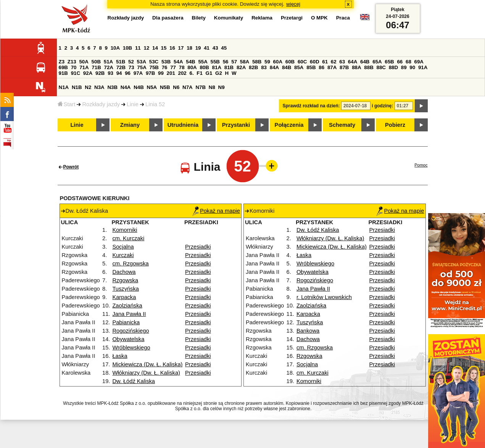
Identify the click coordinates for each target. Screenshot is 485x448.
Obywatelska (128, 339)
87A (332, 67)
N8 (212, 87)
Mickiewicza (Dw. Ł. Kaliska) (147, 364)
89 (404, 67)
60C (302, 62)
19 (198, 48)
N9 (222, 87)
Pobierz (395, 125)
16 (172, 48)
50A (84, 62)
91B (63, 73)
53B (166, 62)
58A (245, 62)
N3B (112, 87)
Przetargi (292, 18)
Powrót (71, 167)
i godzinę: (382, 106)
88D (393, 67)
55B (215, 62)
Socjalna (123, 247)
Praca (343, 18)
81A (217, 67)
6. (191, 73)
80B (204, 67)
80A (192, 67)
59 (267, 62)
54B (190, 62)
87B (344, 67)
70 (74, 67)
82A (241, 67)
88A (356, 67)
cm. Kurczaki (128, 238)
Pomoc (421, 165)
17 (181, 48)
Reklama (262, 18)
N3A (99, 87)
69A (419, 62)
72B (121, 67)
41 (207, 48)
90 (412, 67)
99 (161, 73)
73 (131, 67)
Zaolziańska (127, 306)
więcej (293, 4)
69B (63, 67)
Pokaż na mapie (216, 211)
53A (142, 62)
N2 (88, 87)
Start (67, 104)
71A (84, 67)
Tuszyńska (126, 289)
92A (88, 73)
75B (154, 67)
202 (182, 73)
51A (108, 62)
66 (400, 62)
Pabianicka (126, 322)
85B (311, 67)
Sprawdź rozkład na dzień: (311, 106)
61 (325, 62)
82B (253, 67)
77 (173, 67)
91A (423, 67)
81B (229, 67)
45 (224, 48)
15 (164, 48)
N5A (152, 87)
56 (226, 62)
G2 (219, 73)
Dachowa (124, 272)
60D (314, 62)
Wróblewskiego (131, 348)
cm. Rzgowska (130, 264)
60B (290, 62)
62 (334, 62)
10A (115, 48)
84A (274, 67)
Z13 (72, 62)
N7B (201, 87)
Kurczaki (123, 255)
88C (381, 67)
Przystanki (236, 125)
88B (369, 67)
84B (287, 67)
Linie (133, 104)
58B (257, 62)
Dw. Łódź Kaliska (134, 381)
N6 (176, 87)
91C (76, 73)
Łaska (120, 356)
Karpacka (124, 297)
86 (321, 67)
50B (96, 62)
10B (127, 48)
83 (264, 67)
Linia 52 (155, 104)
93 (110, 73)
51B (121, 62)
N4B (139, 87)
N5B (165, 87)
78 (182, 67)
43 (215, 48)
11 (138, 48)
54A (178, 62)
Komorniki (125, 230)
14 (155, 48)
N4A (126, 87)
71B (96, 67)
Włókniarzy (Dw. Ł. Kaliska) (146, 373)
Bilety (199, 18)
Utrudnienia (183, 125)
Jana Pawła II (129, 314)
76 (165, 67)
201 (171, 73)
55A (203, 62)
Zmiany (130, 125)
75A (142, 67)
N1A (64, 87)
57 (234, 62)
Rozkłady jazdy (101, 104)
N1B (77, 87)
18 (189, 48)
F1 (200, 73)
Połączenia (289, 125)
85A (299, 67)
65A (377, 62)
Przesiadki (198, 247)
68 (408, 62)
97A (138, 73)
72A (109, 67)
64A (353, 62)
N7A (188, 87)
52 (131, 62)
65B (389, 62)
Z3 (62, 62)
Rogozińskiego (131, 331)
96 (128, 73)
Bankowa (308, 331)
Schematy (342, 125)
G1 (209, 73)
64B (365, 62)
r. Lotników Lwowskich (324, 297)
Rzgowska (125, 280)
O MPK (319, 18)
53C (154, 62)
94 (119, 73)
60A (278, 62)
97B (150, 73)
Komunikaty (229, 18)
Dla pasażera (168, 18)
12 (146, 48)
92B (100, 73)
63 (342, 62)
